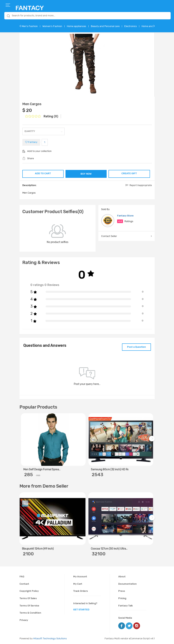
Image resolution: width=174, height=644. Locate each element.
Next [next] (152, 441)
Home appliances (76, 26)
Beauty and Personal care (105, 26)
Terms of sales (28, 598)
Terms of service (29, 606)
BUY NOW (86, 174)
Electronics (131, 26)
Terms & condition (30, 613)
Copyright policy (29, 591)
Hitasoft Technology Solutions (50, 638)
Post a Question (136, 347)
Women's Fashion (52, 26)
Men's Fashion (30, 26)
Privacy (24, 620)
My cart (78, 584)
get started (81, 610)
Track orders (81, 591)
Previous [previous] (23, 441)
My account (80, 577)
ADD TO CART (43, 173)
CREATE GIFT (129, 173)
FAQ (22, 577)
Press (122, 591)
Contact (24, 584)
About (122, 577)
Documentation (127, 584)
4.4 (120, 221)
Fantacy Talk (125, 606)
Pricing (122, 598)
